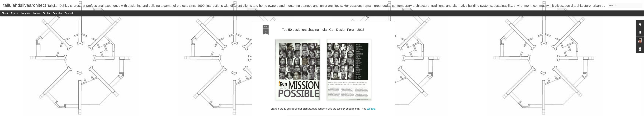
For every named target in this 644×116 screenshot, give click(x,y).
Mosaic (37, 13)
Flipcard (15, 13)
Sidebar (47, 13)
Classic (5, 13)
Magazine (26, 13)
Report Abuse (342, 114)
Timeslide (69, 13)
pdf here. (371, 91)
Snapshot (58, 13)
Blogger (332, 114)
